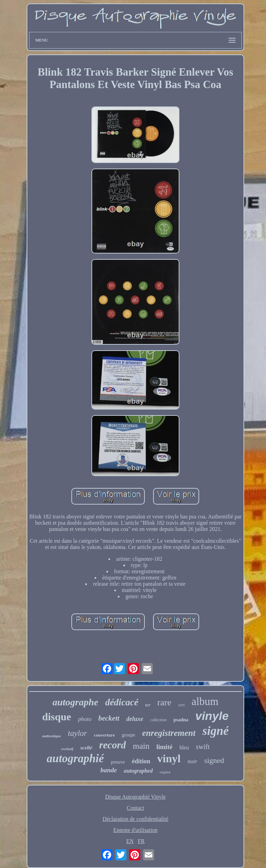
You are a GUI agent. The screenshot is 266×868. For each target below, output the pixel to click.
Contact (135, 808)
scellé (86, 748)
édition (141, 761)
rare (164, 702)
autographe (75, 702)
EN (130, 841)
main (141, 746)
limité (164, 747)
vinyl (169, 758)
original (165, 772)
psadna (181, 720)
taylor (77, 733)
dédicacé (122, 702)
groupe (128, 735)
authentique (52, 736)
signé (215, 731)
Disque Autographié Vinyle (136, 797)
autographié (75, 758)
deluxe (135, 719)
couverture (104, 735)
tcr (148, 705)
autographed (138, 771)
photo (85, 719)
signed (214, 760)
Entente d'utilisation (135, 830)
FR (141, 841)
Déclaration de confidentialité (135, 819)
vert (181, 705)
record (112, 745)
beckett (109, 718)
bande (109, 770)
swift (203, 747)
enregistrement (169, 733)
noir (192, 761)
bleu (184, 747)
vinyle (212, 716)
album (205, 701)
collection (158, 720)
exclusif (67, 749)
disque (57, 717)
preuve (118, 762)
